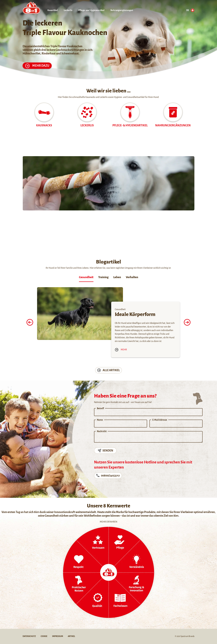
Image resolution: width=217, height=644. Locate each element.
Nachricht (102, 431)
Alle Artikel (108, 370)
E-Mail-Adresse (160, 420)
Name (100, 420)
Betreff (100, 408)
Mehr (121, 350)
